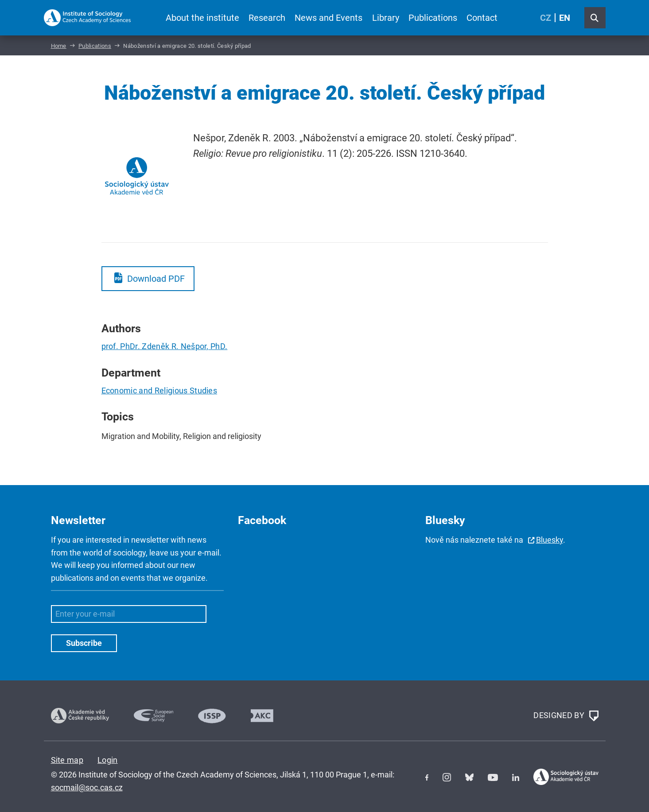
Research (267, 18)
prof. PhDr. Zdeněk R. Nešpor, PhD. (165, 346)
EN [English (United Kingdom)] (565, 18)
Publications (433, 18)
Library (386, 18)
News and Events (328, 18)
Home (59, 46)
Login (108, 760)
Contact (482, 18)
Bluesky (550, 540)
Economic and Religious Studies (159, 390)
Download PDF (156, 279)
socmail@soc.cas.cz (87, 787)
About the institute (202, 18)
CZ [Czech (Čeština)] (546, 18)
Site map (67, 760)
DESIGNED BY (566, 716)
